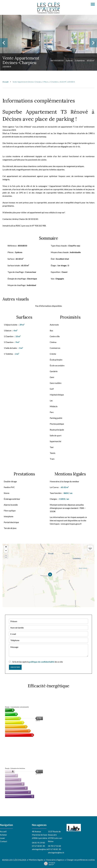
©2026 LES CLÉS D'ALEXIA (14, 860)
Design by (49, 864)
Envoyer (15, 667)
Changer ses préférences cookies (81, 860)
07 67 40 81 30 (38, 846)
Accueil (5, 82)
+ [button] (6, 547)
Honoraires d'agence (55, 860)
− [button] (6, 551)
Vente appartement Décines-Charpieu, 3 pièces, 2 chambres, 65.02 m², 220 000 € (44, 82)
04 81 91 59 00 (38, 843)
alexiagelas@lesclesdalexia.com (46, 849)
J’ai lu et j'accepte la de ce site (37, 662)
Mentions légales (36, 860)
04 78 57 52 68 (54, 846)
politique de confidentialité (42, 662)
